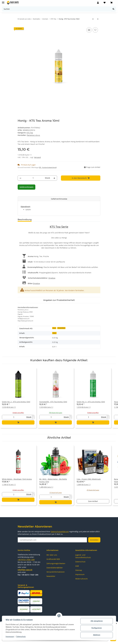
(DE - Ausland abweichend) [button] (48, 167)
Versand (37, 157)
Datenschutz (21, 637)
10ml (54, 333)
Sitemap (79, 570)
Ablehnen (96, 635)
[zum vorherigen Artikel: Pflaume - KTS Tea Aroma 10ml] (93, 19)
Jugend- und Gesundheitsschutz (83, 556)
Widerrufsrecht (81, 579)
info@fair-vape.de (25, 570)
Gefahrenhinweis (26, 187)
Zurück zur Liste (25, 19)
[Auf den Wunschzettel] (95, 30)
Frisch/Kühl (61, 328)
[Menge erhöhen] (54, 178)
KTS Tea (30, 133)
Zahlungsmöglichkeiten (56, 563)
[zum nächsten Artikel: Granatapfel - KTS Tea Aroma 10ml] (98, 19)
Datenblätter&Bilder (55, 568)
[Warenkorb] (111, 3)
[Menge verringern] (20, 178)
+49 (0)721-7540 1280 (26, 560)
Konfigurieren (96, 628)
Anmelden (94, 540)
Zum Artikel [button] (93, 501)
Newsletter (51, 576)
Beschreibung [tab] (25, 220)
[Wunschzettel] (105, 3)
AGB (77, 566)
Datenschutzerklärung (60, 532)
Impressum (10, 637)
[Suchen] (56, 9)
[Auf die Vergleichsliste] (89, 30)
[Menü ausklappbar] (3, 2)
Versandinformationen (56, 572)
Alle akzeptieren (96, 621)
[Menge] (33, 178)
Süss (54, 328)
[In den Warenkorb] (81, 178)
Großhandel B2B (53, 559)
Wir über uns (52, 555)
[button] (98, 3)
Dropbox (52, 278)
